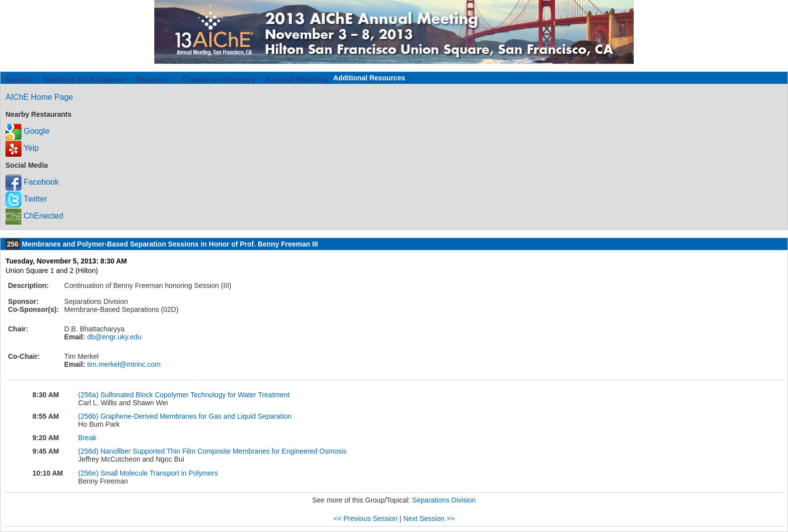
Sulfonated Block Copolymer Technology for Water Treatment (195, 395)
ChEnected (34, 216)
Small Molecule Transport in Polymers (159, 473)
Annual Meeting (297, 80)
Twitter (26, 199)
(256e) (89, 473)
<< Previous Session (366, 519)
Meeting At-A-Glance (84, 80)
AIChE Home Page (39, 97)
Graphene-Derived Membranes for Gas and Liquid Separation (196, 416)
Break (88, 438)
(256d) (89, 451)
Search (19, 80)
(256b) (89, 416)
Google (27, 131)
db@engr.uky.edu (114, 337)
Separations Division (444, 500)
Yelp (22, 148)
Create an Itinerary (219, 80)
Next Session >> (429, 519)
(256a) (89, 395)
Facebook (32, 182)
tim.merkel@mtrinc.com (123, 364)
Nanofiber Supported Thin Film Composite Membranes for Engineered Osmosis (223, 451)
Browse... (154, 80)
